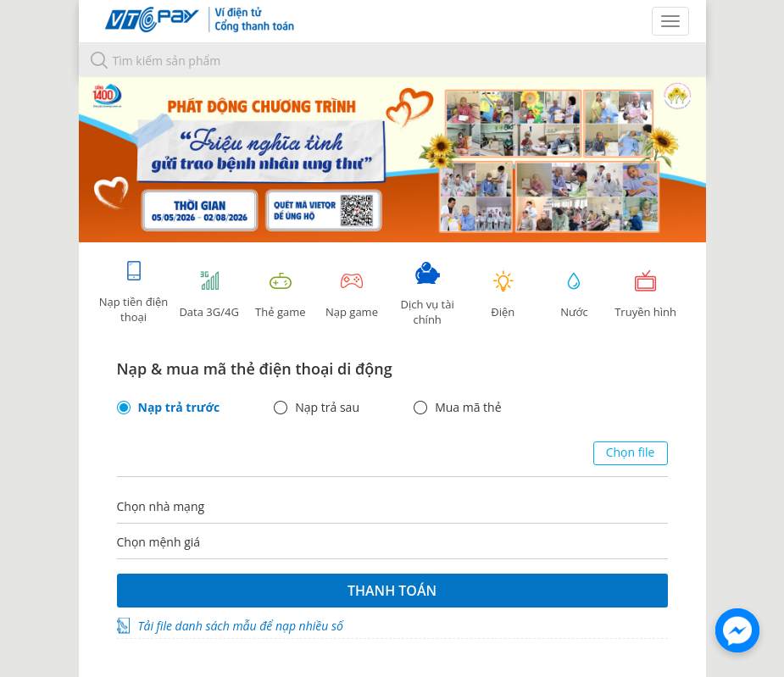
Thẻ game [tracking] (281, 294)
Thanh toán (392, 591)
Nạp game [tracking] (352, 294)
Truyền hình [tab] (646, 294)
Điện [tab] (503, 294)
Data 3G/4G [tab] (209, 294)
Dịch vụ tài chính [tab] (427, 294)
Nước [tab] (574, 294)
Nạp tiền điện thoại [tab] (133, 292)
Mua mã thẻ (468, 408)
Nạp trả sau (327, 408)
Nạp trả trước (179, 408)
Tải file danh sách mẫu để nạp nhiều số (241, 626)
